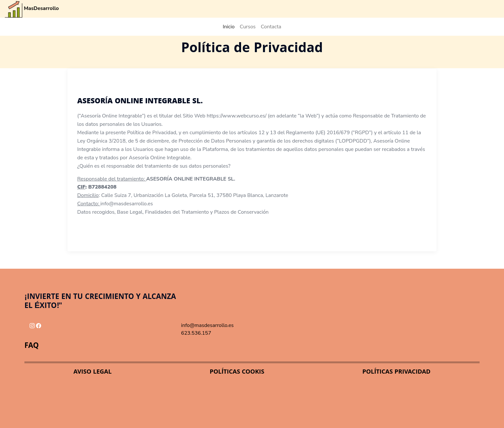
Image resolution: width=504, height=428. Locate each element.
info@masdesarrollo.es (207, 325)
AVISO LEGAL (93, 372)
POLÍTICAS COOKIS (237, 372)
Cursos (248, 27)
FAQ (32, 346)
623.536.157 (196, 333)
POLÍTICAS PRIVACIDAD (396, 372)
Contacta (271, 27)
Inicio (229, 27)
